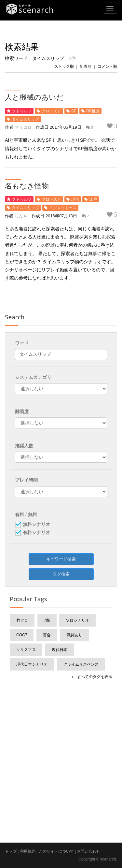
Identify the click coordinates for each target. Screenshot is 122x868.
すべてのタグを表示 (93, 677)
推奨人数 (24, 446)
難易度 (22, 412)
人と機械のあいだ (34, 97)
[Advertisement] (61, 749)
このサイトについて (56, 851)
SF (74, 111)
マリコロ (23, 127)
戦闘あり (75, 635)
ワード (22, 343)
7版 (47, 620)
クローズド (51, 111)
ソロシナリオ (77, 620)
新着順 (86, 66)
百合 (47, 635)
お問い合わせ (88, 851)
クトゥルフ (22, 111)
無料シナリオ (36, 525)
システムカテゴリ (33, 377)
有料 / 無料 (26, 514)
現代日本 (60, 650)
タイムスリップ (25, 119)
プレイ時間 (26, 480)
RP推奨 (93, 111)
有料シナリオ (36, 533)
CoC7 (22, 635)
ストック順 (64, 66)
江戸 (93, 199)
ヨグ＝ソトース (63, 208)
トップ (11, 851)
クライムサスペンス (81, 664)
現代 (75, 199)
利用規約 (28, 851)
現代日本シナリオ (32, 664)
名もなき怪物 (27, 185)
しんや (21, 216)
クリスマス (26, 650)
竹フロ (22, 620)
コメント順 (107, 66)
